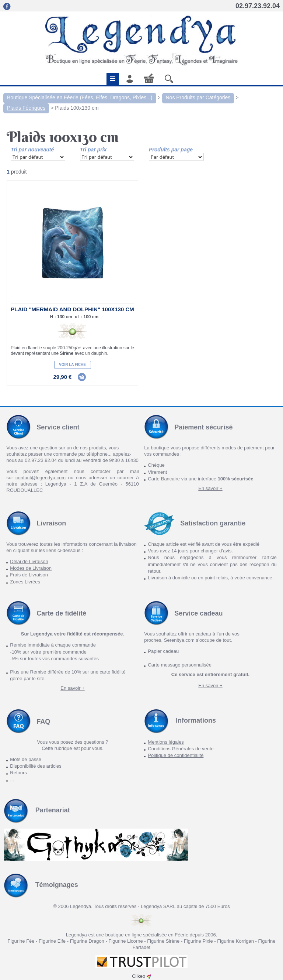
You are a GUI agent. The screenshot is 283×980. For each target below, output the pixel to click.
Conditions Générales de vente (181, 749)
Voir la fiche (72, 365)
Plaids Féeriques (26, 108)
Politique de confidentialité (176, 755)
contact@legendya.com (41, 478)
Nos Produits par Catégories (198, 97)
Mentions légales (166, 742)
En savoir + (210, 488)
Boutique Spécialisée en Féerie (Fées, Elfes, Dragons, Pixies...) (80, 97)
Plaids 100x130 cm (77, 108)
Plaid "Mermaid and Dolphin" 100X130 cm (72, 309)
